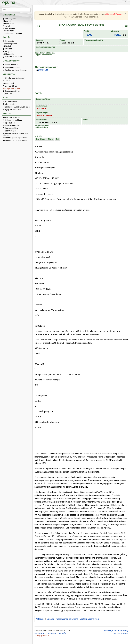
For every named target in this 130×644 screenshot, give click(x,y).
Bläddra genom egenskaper (16, 138)
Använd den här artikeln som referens (16, 134)
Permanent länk (11, 128)
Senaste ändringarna (14, 57)
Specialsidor (10, 123)
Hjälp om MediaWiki (13, 110)
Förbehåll (63, 633)
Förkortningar (8, 31)
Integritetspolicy (40, 633)
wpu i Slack (10, 83)
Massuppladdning (12, 67)
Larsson (41, 109)
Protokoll (6, 26)
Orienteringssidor (10, 44)
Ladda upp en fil (12, 65)
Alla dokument (8, 24)
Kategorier (40, 619)
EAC (89, 35)
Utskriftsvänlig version (14, 126)
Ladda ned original (42, 127)
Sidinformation (11, 131)
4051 (117, 35)
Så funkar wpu (11, 102)
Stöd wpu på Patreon (11, 88)
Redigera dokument (42, 126)
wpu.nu (9, 2)
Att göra (8, 51)
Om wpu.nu (52, 633)
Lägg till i (43, 55)
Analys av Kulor (9, 28)
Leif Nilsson (44, 116)
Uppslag (51, 619)
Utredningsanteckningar (15, 78)
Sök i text (9, 94)
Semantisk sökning (13, 91)
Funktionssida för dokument (16, 70)
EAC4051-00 (43, 70)
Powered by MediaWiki (112, 631)
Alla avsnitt (7, 21)
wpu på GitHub (11, 86)
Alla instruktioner (12, 104)
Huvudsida (10, 41)
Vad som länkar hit (13, 118)
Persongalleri (11, 19)
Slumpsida (9, 54)
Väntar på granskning (89, 619)
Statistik (8, 46)
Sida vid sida (40, 139)
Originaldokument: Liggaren (45, 53)
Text (57, 139)
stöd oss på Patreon (114, 14)
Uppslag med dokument (12, 33)
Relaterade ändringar (14, 120)
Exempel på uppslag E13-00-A (17, 107)
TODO (8, 81)
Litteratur (9, 49)
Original (50, 139)
